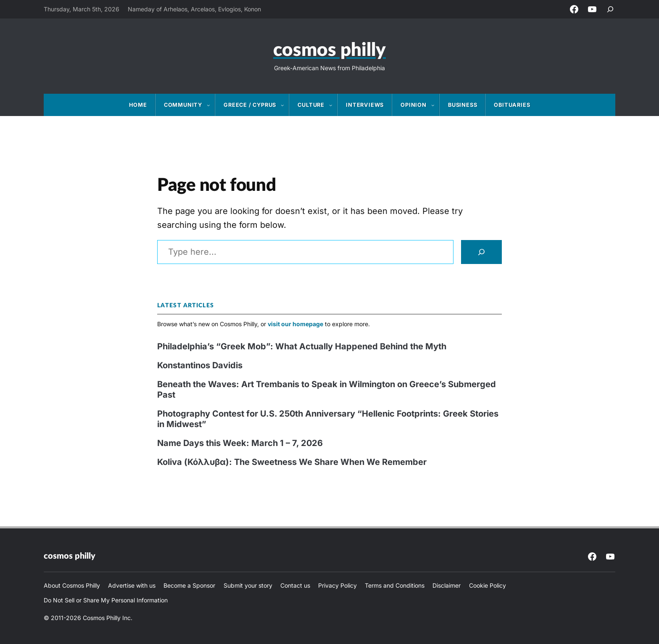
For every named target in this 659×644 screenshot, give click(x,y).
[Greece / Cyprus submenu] (285, 105)
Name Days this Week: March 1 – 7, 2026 (240, 443)
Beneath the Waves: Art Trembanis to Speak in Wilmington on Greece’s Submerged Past (327, 389)
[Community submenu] (211, 105)
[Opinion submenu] (435, 105)
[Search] (481, 252)
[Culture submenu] (333, 105)
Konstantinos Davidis (200, 365)
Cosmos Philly (329, 50)
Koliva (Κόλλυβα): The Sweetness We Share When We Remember (292, 462)
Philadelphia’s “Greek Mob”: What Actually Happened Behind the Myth (302, 346)
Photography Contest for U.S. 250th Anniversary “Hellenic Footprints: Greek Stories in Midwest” (328, 419)
